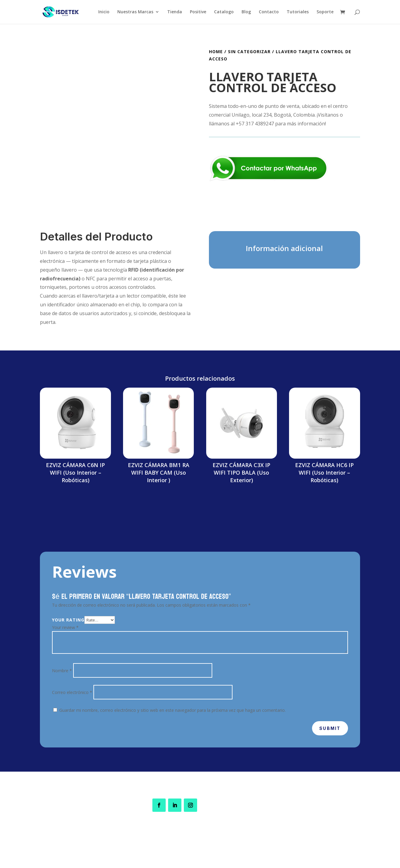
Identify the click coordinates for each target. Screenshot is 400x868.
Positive (198, 12)
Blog (246, 12)
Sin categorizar (249, 52)
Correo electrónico (72, 692)
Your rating (68, 620)
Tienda (175, 12)
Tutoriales (298, 12)
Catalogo (224, 12)
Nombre (62, 671)
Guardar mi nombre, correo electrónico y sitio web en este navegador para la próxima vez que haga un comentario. (172, 710)
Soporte (325, 12)
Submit (330, 728)
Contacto (269, 12)
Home (216, 52)
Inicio (104, 12)
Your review (65, 627)
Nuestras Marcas (135, 12)
